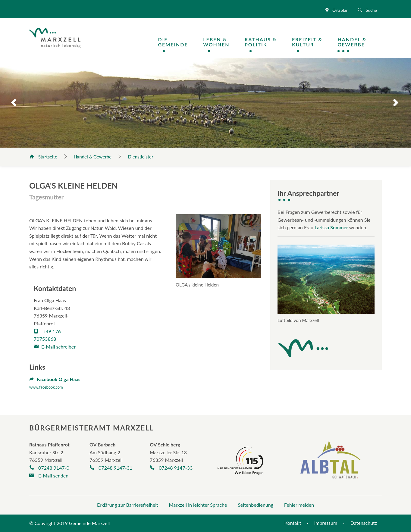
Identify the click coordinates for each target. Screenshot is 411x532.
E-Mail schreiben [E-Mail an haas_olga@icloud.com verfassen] (55, 347)
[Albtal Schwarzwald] (331, 464)
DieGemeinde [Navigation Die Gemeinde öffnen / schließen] (173, 42)
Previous (10, 103)
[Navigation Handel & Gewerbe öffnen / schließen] (360, 42)
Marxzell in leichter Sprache (198, 505)
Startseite (44, 157)
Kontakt (293, 523)
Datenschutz (364, 523)
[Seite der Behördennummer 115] (240, 460)
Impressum (326, 523)
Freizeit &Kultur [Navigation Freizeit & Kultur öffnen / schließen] (307, 42)
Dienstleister (141, 157)
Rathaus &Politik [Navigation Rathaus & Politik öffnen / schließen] (261, 42)
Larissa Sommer (331, 227)
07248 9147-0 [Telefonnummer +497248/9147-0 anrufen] (49, 468)
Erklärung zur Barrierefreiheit (128, 505)
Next (401, 103)
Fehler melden (299, 505)
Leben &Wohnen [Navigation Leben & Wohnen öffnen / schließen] (216, 42)
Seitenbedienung (256, 505)
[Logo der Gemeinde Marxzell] (55, 37)
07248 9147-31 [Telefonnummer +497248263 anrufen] (111, 468)
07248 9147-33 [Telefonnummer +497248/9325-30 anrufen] (171, 468)
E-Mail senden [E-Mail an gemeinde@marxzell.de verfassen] (49, 476)
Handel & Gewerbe (93, 157)
